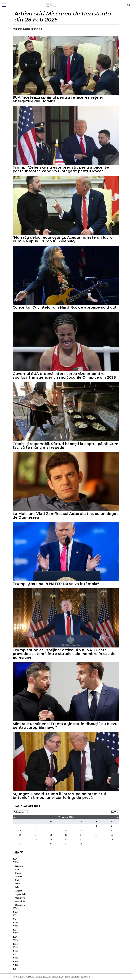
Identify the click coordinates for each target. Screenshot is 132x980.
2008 (15, 965)
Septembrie (21, 894)
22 (96, 839)
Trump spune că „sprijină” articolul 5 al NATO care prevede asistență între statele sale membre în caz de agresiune (64, 654)
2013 (15, 947)
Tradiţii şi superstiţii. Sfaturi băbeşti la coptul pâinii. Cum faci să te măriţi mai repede (65, 446)
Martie (18, 873)
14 (81, 835)
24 (20, 844)
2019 (15, 926)
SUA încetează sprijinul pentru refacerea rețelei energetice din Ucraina (58, 99)
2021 (15, 919)
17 (20, 839)
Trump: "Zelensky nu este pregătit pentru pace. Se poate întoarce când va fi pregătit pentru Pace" (61, 169)
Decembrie (20, 905)
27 (66, 844)
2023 (15, 912)
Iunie (18, 884)
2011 (15, 955)
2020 (15, 923)
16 (112, 835)
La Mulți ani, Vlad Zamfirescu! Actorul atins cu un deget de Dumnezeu (65, 516)
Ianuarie (19, 866)
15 (96, 835)
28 (81, 844)
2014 (15, 944)
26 (51, 844)
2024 (15, 908)
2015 (15, 940)
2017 (15, 933)
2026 (15, 859)
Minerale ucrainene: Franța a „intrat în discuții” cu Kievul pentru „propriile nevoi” (66, 726)
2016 (15, 937)
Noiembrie (20, 901)
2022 (15, 916)
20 (66, 839)
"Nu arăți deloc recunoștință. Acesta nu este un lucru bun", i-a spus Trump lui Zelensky (63, 239)
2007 (15, 969)
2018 (15, 930)
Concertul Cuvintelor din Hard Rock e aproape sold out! (65, 307)
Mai (17, 880)
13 (66, 835)
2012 (15, 951)
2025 (15, 862)
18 (36, 839)
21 (81, 839)
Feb (17, 869)
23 (112, 839)
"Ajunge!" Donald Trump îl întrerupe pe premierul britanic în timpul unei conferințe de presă (59, 796)
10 (20, 835)
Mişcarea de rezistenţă (66, 5)
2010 (15, 958)
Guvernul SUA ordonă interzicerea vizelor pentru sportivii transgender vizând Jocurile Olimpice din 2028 (64, 376)
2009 (15, 962)
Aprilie (19, 877)
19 (51, 839)
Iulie (17, 887)
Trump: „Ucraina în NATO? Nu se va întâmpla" (56, 584)
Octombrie (20, 898)
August (19, 891)
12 (51, 835)
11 (35, 835)
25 (36, 844)
